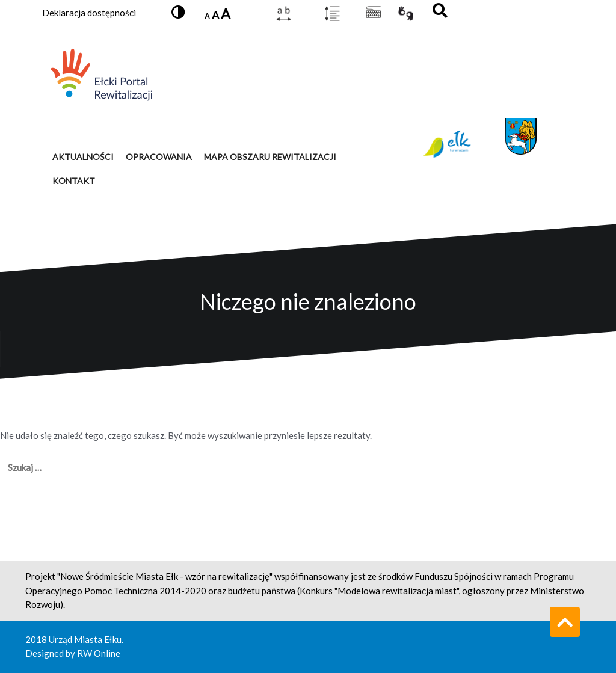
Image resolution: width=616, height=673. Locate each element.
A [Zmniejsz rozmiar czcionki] (207, 17)
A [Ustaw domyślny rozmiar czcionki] (215, 15)
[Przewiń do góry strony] (565, 622)
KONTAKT (74, 181)
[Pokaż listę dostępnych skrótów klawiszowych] (373, 14)
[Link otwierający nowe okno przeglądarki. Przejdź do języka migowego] (406, 14)
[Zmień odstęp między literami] (284, 14)
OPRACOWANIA (159, 157)
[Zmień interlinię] (332, 14)
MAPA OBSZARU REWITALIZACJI (270, 157)
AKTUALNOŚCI (83, 157)
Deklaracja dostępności (89, 13)
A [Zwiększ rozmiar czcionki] (226, 14)
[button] (178, 13)
